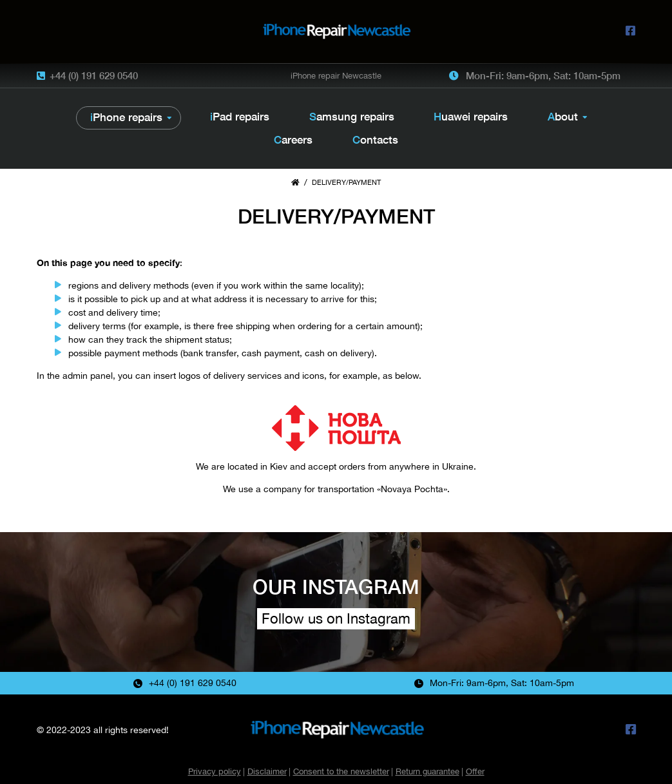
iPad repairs (240, 117)
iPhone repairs (126, 117)
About (563, 117)
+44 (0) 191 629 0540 (94, 75)
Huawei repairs (471, 117)
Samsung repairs (352, 117)
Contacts (375, 140)
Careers (293, 140)
